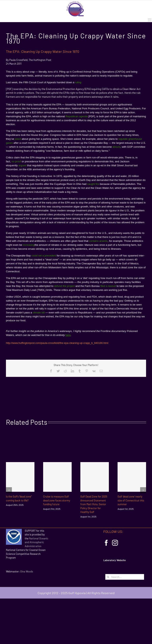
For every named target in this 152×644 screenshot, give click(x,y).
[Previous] (9, 490)
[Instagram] (115, 543)
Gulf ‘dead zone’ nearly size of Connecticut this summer (131, 500)
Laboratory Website (114, 560)
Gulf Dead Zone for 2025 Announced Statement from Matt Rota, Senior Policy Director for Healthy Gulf (94, 504)
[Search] (108, 577)
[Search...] (125, 577)
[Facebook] (106, 543)
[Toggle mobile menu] (150, 20)
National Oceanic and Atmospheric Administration (37, 542)
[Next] (143, 490)
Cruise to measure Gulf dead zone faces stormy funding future (57, 500)
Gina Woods (27, 571)
